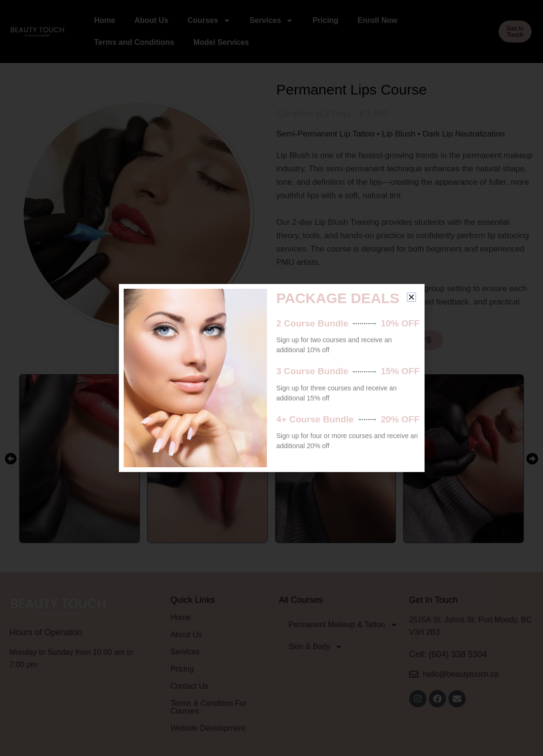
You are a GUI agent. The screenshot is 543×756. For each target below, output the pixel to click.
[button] (411, 297)
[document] (271, 378)
